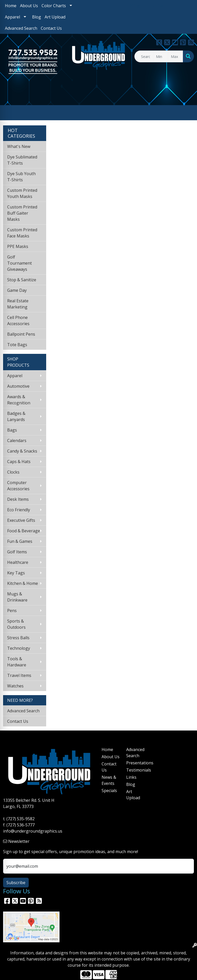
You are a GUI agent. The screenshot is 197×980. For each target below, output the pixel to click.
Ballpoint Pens (21, 334)
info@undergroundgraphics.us (33, 831)
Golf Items (17, 552)
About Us (29, 6)
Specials (109, 791)
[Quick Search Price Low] (161, 56)
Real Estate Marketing (18, 304)
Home (11, 6)
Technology (19, 648)
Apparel (12, 17)
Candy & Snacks (22, 451)
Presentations (135, 763)
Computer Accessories (18, 486)
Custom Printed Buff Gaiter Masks (22, 213)
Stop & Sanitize (22, 280)
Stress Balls (18, 638)
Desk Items (18, 499)
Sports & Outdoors (16, 624)
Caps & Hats (19, 462)
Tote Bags (17, 345)
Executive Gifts (21, 520)
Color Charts (54, 6)
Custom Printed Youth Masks (22, 193)
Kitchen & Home (23, 583)
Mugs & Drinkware (17, 597)
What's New (19, 146)
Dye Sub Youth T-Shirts (21, 177)
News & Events (109, 780)
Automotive (18, 386)
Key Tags (16, 573)
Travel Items (19, 675)
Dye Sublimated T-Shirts (22, 160)
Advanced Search (21, 28)
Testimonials (135, 770)
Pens (12, 611)
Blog (37, 17)
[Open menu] (187, 113)
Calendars (17, 441)
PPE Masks (18, 246)
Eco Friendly (19, 510)
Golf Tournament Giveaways (19, 263)
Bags (12, 430)
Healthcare (18, 562)
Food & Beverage (24, 531)
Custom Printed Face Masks (22, 233)
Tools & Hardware (17, 662)
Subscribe (16, 883)
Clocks (13, 472)
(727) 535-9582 (21, 819)
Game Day (17, 290)
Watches (15, 686)
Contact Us (51, 28)
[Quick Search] (144, 56)
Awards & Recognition (19, 400)
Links (131, 777)
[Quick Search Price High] (176, 56)
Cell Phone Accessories (18, 321)
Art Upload (55, 17)
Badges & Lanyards (16, 416)
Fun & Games (20, 541)
